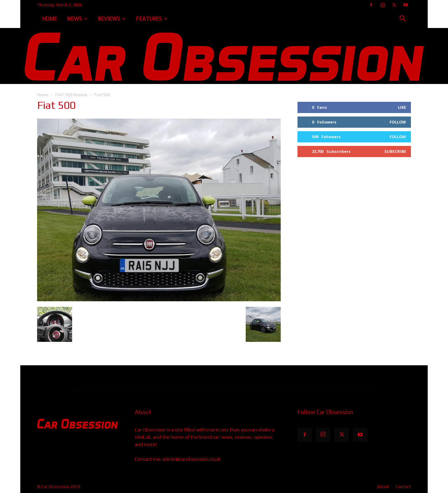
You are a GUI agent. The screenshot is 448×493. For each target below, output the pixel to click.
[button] (402, 19)
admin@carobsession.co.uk (191, 459)
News (77, 19)
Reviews (112, 19)
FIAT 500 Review (71, 95)
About (383, 487)
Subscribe (395, 151)
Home (50, 19)
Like (402, 107)
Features (152, 19)
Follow (398, 122)
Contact (403, 487)
